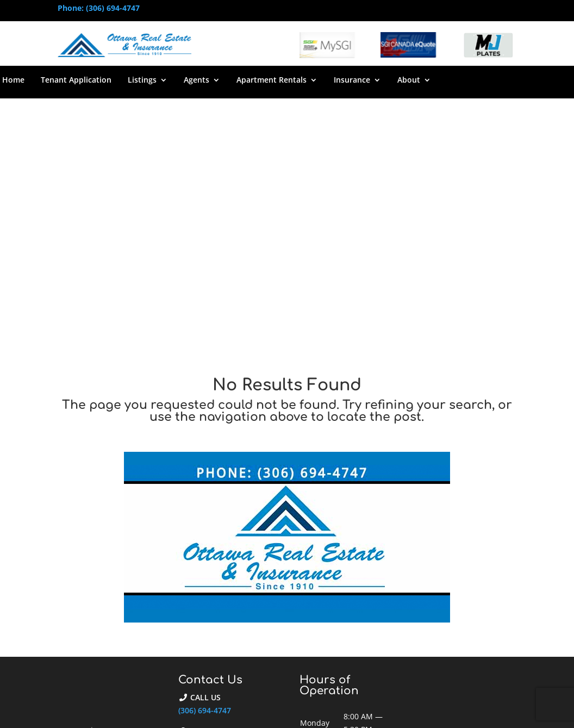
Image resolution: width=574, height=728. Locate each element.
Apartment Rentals (272, 80)
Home (13, 80)
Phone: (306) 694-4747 (99, 8)
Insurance (352, 80)
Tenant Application (76, 80)
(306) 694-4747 (205, 466)
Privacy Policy (492, 702)
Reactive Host (244, 715)
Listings (142, 80)
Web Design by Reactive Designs (278, 702)
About (409, 80)
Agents (196, 80)
